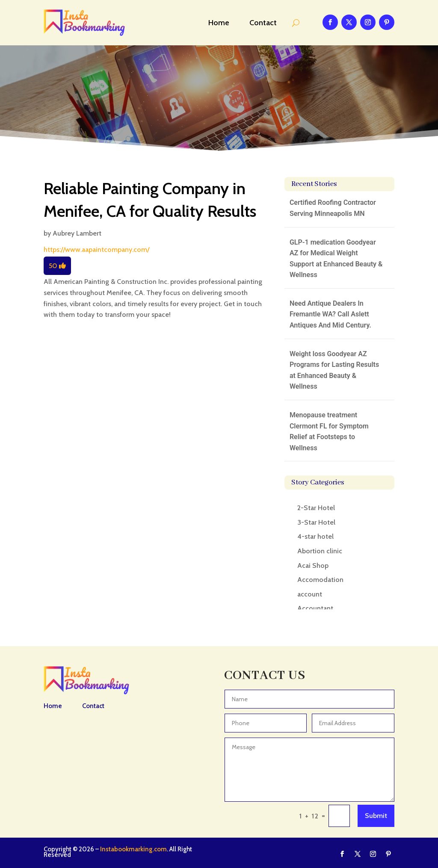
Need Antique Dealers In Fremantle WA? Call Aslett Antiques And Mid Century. (330, 314)
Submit (376, 816)
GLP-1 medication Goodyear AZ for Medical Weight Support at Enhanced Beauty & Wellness (336, 259)
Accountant (315, 608)
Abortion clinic (320, 551)
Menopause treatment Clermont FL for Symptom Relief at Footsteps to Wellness (329, 431)
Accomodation (320, 580)
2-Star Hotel (316, 508)
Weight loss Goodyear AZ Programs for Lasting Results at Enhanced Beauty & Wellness (334, 370)
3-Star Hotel (316, 522)
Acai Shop (313, 565)
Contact (263, 23)
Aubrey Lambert (77, 233)
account (310, 594)
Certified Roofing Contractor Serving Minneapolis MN (333, 208)
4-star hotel (315, 536)
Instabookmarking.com (133, 849)
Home (219, 23)
